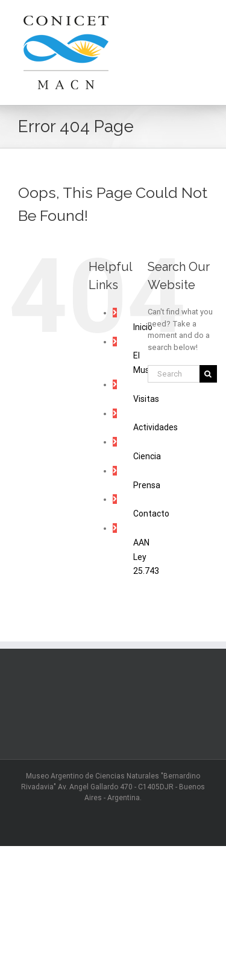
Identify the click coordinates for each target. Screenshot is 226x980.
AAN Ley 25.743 (146, 557)
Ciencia (147, 456)
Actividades (155, 427)
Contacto (151, 514)
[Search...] (174, 374)
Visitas (146, 399)
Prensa (147, 485)
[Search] (208, 374)
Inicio (143, 327)
